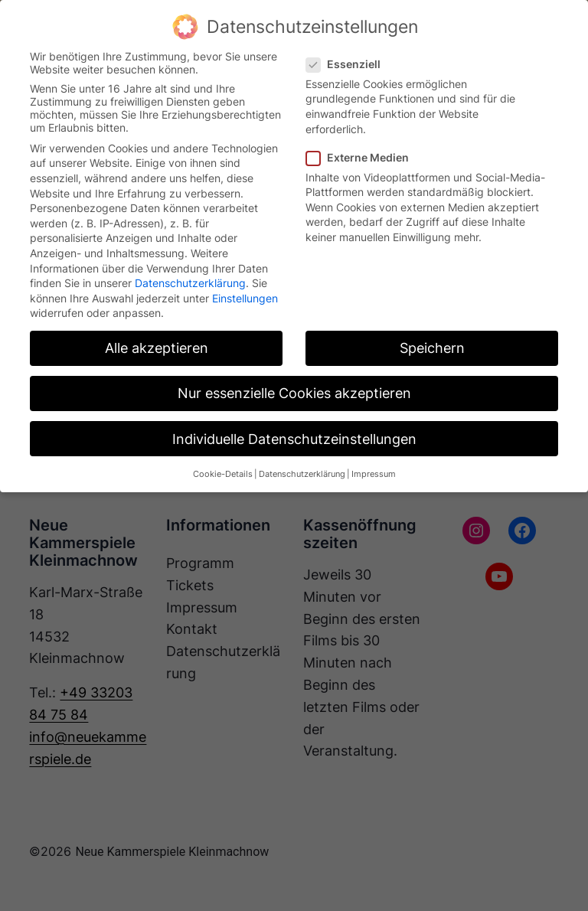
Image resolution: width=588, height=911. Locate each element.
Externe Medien (364, 157)
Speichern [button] (432, 348)
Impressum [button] (374, 474)
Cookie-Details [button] (223, 474)
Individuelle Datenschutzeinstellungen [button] (294, 439)
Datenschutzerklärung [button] (302, 474)
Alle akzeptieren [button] (157, 348)
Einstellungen (245, 298)
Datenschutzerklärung (190, 283)
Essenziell (350, 64)
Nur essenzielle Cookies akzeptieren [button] (294, 393)
